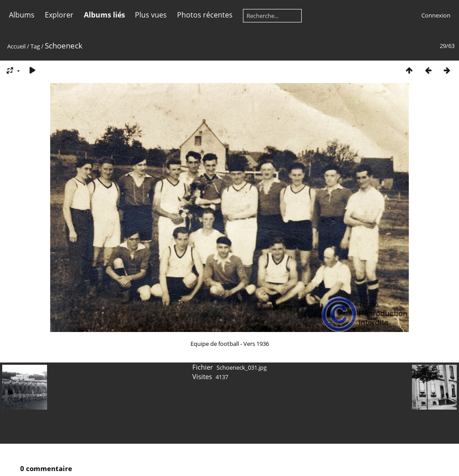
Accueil (16, 46)
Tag (35, 46)
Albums (22, 15)
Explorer (59, 15)
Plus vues (151, 15)
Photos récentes (205, 15)
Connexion (436, 15)
